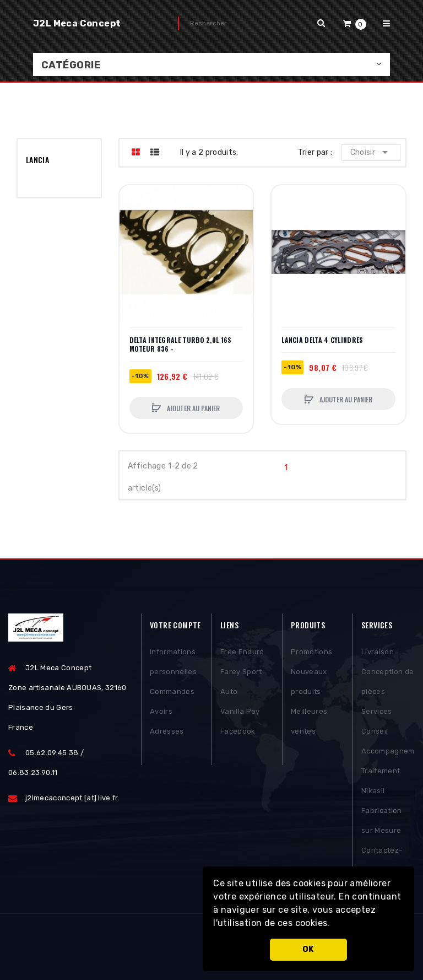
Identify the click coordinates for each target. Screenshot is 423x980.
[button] (334, 924)
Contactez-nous (382, 860)
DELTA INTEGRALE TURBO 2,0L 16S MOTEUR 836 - (181, 344)
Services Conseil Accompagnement (388, 731)
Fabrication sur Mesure (382, 820)
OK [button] (308, 949)
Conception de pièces (387, 682)
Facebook (238, 731)
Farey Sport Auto (241, 682)
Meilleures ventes (309, 721)
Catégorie (71, 65)
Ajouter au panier (192, 408)
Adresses (167, 731)
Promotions (311, 652)
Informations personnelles (173, 662)
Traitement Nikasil (381, 781)
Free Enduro (242, 652)
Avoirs (161, 711)
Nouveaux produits (309, 682)
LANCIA (37, 160)
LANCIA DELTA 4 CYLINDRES (322, 340)
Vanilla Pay (240, 711)
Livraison (378, 652)
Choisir (371, 152)
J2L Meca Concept (77, 23)
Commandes (172, 691)
